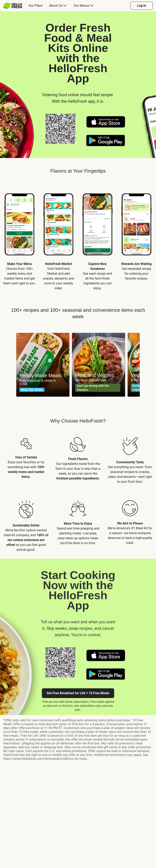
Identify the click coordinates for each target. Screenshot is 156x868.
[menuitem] (14, 6)
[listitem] (19, 238)
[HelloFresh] (13, 6)
